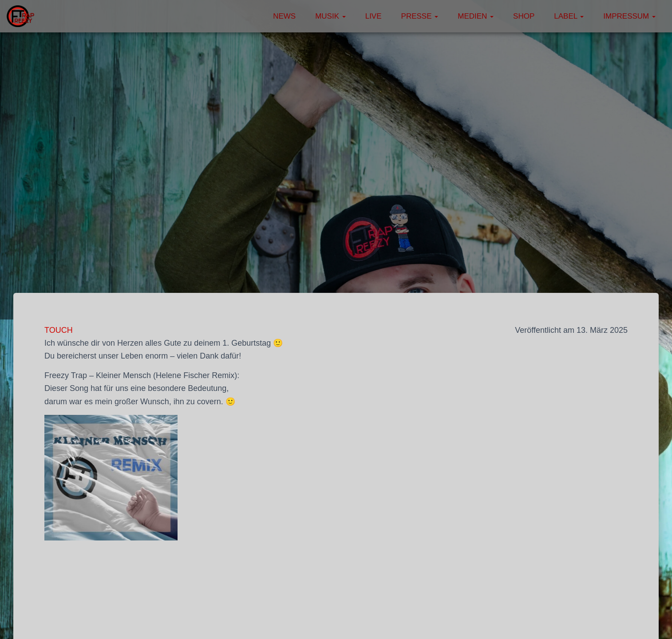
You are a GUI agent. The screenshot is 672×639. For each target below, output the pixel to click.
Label (569, 16)
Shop (524, 16)
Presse (420, 16)
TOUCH (59, 330)
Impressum (629, 16)
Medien (476, 16)
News (284, 16)
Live (374, 16)
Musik (330, 16)
